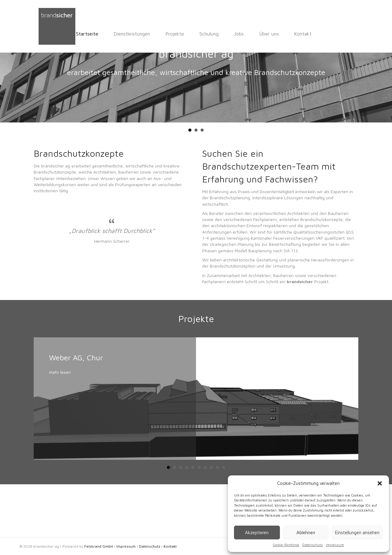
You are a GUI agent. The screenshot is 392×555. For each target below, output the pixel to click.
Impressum (335, 545)
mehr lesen (60, 425)
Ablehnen (306, 532)
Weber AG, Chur (76, 410)
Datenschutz (313, 545)
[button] (380, 483)
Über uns (227, 34)
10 (224, 520)
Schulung (167, 34)
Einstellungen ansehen (357, 532)
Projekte (132, 34)
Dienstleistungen (90, 34)
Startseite (45, 34)
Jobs (197, 34)
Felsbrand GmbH (99, 546)
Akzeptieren (257, 532)
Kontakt (260, 34)
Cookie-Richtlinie (286, 545)
